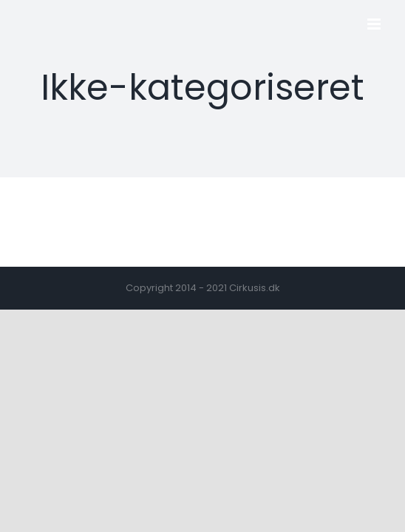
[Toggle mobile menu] (375, 24)
